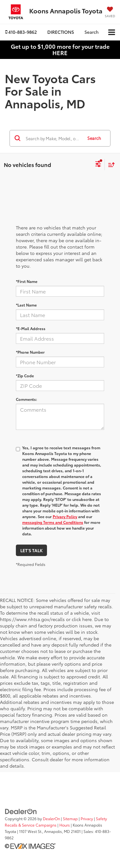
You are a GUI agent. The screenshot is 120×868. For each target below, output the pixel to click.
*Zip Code (25, 376)
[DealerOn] (21, 811)
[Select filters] (98, 165)
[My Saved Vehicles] (110, 13)
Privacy (87, 818)
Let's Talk (31, 550)
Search (94, 138)
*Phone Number (30, 352)
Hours (65, 825)
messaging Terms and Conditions (53, 522)
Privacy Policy (65, 516)
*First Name (27, 281)
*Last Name (26, 305)
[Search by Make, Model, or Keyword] (53, 138)
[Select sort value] (110, 165)
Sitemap (70, 818)
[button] (21, 32)
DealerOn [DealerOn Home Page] (51, 818)
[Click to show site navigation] (112, 32)
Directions (61, 32)
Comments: (27, 399)
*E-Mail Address (31, 328)
